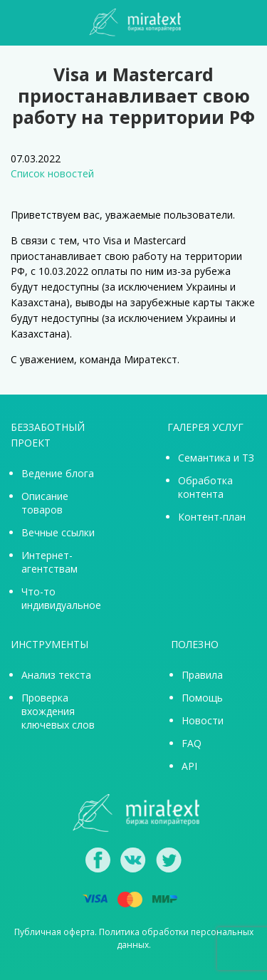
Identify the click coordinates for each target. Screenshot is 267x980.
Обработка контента (205, 487)
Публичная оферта (54, 932)
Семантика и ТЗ (216, 458)
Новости (203, 720)
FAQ (192, 743)
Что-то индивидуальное (61, 598)
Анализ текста (56, 675)
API (189, 766)
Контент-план (212, 517)
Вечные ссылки (58, 532)
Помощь (202, 698)
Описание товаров (45, 503)
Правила (202, 675)
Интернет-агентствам (49, 562)
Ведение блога (58, 473)
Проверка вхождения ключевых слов (58, 711)
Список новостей (52, 173)
